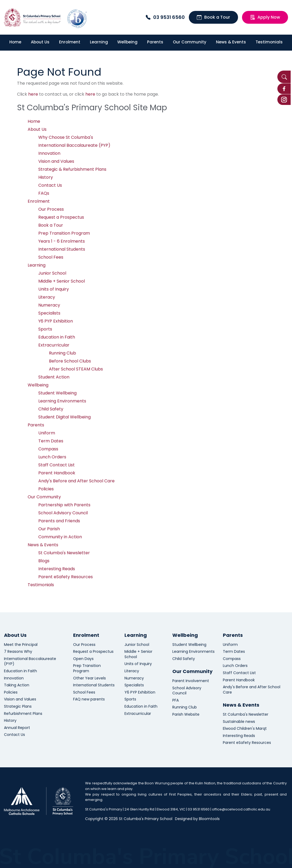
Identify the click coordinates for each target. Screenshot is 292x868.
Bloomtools (209, 819)
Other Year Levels (89, 678)
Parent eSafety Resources (66, 577)
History (46, 177)
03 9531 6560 (165, 17)
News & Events (231, 42)
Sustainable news (239, 722)
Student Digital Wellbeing (64, 417)
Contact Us (50, 185)
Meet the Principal (21, 645)
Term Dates (51, 441)
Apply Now (265, 17)
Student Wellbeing (57, 393)
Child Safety (51, 409)
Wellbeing (127, 42)
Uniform (47, 433)
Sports (45, 329)
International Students (62, 249)
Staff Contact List (57, 465)
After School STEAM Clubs (76, 369)
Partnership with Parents (64, 505)
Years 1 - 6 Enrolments (62, 241)
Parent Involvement (191, 681)
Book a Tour (213, 17)
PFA (176, 700)
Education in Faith (57, 337)
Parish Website (186, 714)
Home (15, 42)
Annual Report (17, 728)
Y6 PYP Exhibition (56, 321)
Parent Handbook (57, 473)
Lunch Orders (52, 457)
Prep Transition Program (64, 233)
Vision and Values (56, 161)
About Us (40, 42)
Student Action (54, 377)
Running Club (62, 353)
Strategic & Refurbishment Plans (72, 169)
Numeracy (49, 305)
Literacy (47, 297)
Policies (46, 489)
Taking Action (17, 685)
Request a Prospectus (61, 217)
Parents (155, 42)
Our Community (190, 42)
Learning (99, 42)
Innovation (49, 153)
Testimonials (269, 42)
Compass (48, 449)
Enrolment (70, 42)
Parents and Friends (59, 521)
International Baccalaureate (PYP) (74, 145)
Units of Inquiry (54, 289)
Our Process (51, 209)
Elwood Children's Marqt (245, 729)
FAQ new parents (89, 699)
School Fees (51, 257)
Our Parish (49, 529)
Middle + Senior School (62, 281)
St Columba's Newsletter (64, 553)
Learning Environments (62, 401)
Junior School (52, 273)
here (33, 94)
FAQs (44, 193)
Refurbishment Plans (23, 714)
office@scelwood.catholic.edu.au (241, 809)
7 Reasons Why (18, 652)
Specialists (49, 313)
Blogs (44, 561)
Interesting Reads (57, 569)
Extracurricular (54, 345)
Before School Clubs (70, 361)
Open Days (83, 659)
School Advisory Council (63, 513)
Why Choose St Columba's (66, 137)
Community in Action (60, 537)
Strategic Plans (18, 706)
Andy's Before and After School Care (76, 481)
